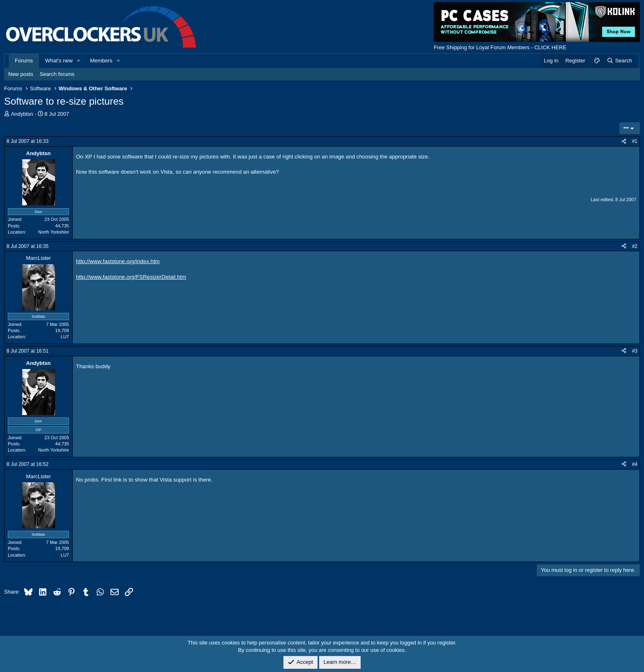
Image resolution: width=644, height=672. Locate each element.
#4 (635, 464)
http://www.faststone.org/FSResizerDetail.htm (131, 277)
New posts (21, 74)
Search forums (57, 74)
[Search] (619, 61)
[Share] (624, 141)
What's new (59, 61)
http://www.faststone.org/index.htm (118, 261)
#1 (635, 141)
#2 (635, 246)
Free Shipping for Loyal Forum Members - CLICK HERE (500, 47)
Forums (24, 61)
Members (101, 61)
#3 (635, 351)
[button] (79, 61)
